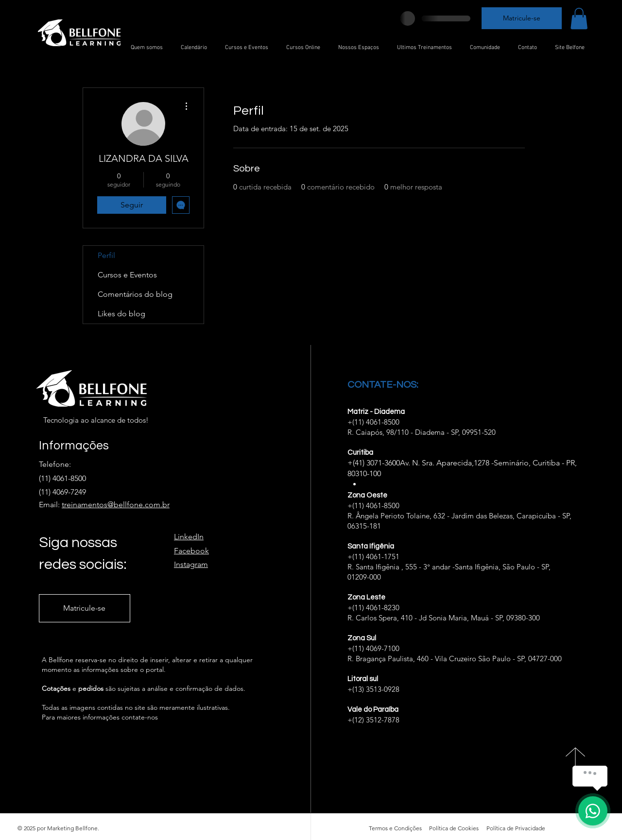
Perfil (106, 255)
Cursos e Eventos (127, 275)
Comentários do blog (135, 294)
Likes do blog (121, 314)
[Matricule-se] (522, 18)
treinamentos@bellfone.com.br (116, 505)
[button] (579, 18)
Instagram (191, 564)
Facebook (191, 551)
